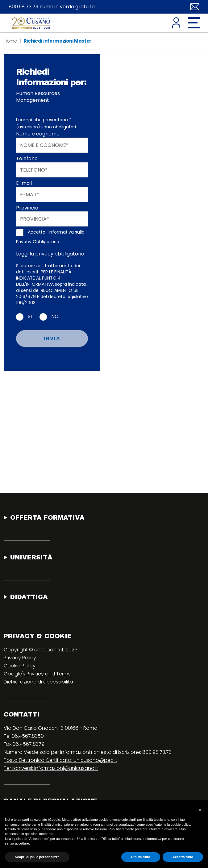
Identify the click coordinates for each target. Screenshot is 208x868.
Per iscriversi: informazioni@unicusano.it (51, 768)
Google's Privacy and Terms (37, 674)
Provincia (27, 208)
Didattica (29, 597)
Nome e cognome (38, 134)
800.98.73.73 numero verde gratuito (52, 7)
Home (10, 41)
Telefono (27, 159)
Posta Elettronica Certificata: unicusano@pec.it (60, 760)
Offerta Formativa (47, 517)
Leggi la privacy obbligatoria (50, 254)
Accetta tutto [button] (183, 857)
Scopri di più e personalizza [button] (37, 857)
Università (31, 557)
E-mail (24, 183)
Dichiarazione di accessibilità (38, 682)
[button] (200, 810)
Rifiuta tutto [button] (141, 857)
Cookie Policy (20, 666)
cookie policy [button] (180, 824)
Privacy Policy (20, 658)
